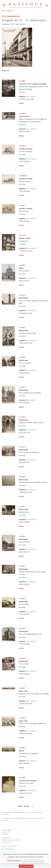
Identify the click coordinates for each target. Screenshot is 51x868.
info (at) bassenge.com (12, 852)
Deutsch (4, 11)
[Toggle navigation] (47, 5)
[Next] (32, 806)
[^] (23, 235)
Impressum (5, 856)
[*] (23, 146)
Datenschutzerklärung (8, 858)
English (10, 11)
